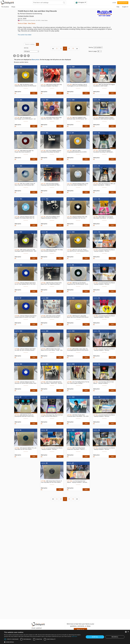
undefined (39, 628)
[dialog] (65, 637)
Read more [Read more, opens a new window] (74, 636)
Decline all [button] (115, 637)
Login (114, 3)
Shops (13, 7)
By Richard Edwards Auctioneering (30, 14)
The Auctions (5, 7)
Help (118, 7)
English (125, 7)
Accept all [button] (95, 637)
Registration (123, 3)
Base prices (35, 60)
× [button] (128, 632)
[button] (43, 642)
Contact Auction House (26, 16)
